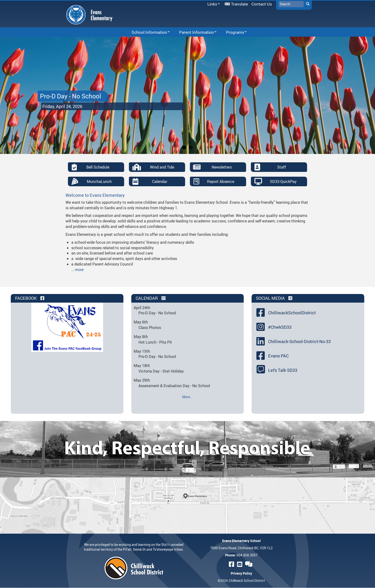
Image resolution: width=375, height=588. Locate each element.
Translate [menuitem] (240, 4)
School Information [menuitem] (148, 32)
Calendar (160, 181)
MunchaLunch (99, 181)
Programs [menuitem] (233, 32)
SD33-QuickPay (283, 181)
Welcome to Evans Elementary (95, 195)
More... (187, 397)
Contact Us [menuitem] (262, 4)
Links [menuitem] (213, 4)
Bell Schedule (98, 167)
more (79, 270)
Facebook (30, 298)
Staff (282, 167)
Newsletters (222, 167)
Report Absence (221, 181)
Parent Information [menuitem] (195, 32)
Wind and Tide (162, 167)
